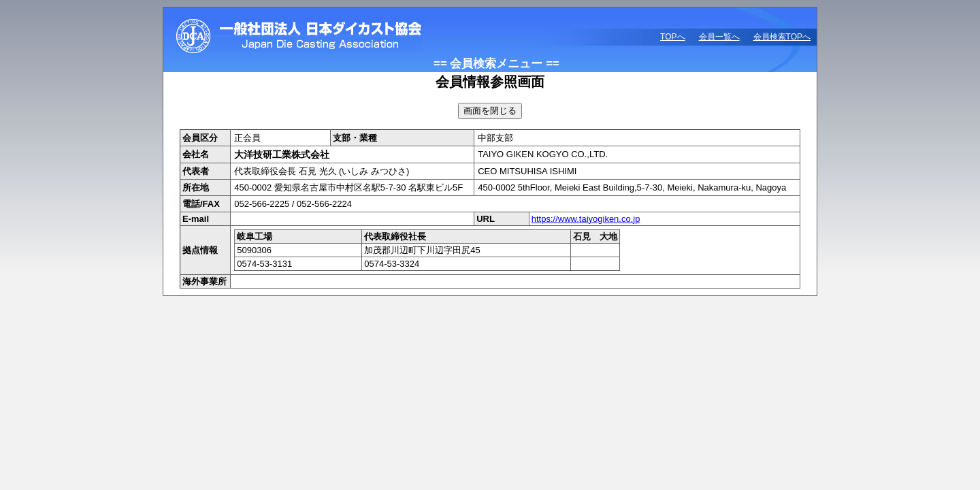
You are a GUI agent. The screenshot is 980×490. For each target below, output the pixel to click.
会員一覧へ (719, 37)
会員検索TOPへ (782, 37)
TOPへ (672, 37)
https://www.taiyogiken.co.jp (586, 219)
